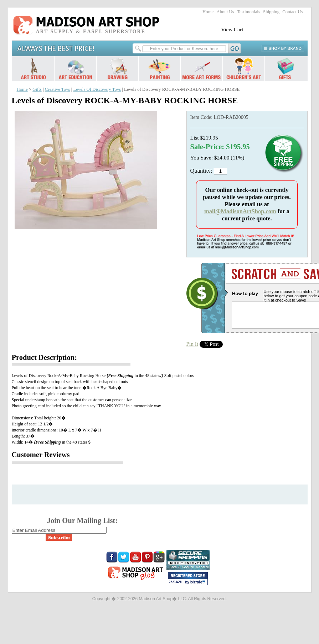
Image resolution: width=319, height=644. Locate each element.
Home (208, 12)
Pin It (192, 344)
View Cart (232, 29)
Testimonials (249, 12)
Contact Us (292, 12)
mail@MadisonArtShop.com (240, 211)
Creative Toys (58, 89)
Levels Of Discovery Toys (97, 89)
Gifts (37, 89)
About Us (225, 12)
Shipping (271, 12)
